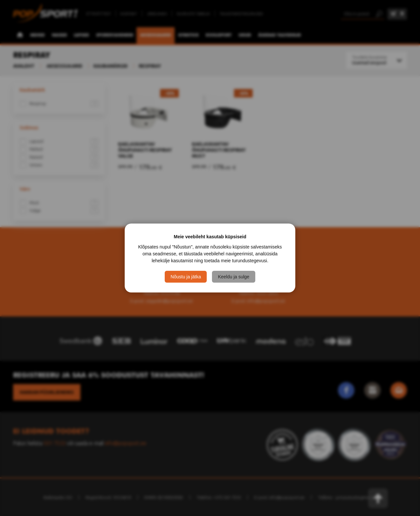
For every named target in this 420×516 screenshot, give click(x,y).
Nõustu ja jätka (186, 277)
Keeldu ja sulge (234, 277)
